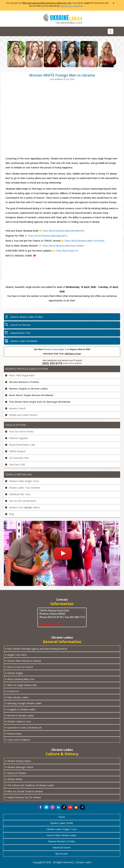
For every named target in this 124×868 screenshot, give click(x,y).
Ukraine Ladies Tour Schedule (23, 488)
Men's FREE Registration (20, 375)
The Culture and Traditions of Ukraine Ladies (29, 785)
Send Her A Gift (15, 464)
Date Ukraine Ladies (17, 697)
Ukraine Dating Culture (18, 761)
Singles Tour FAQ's (16, 655)
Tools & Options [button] (16, 425)
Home (62, 817)
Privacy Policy (13, 733)
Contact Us (12, 691)
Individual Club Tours (18, 494)
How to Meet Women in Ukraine (23, 661)
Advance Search (15, 408)
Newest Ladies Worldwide (24, 341)
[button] (76, 807)
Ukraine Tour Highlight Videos (23, 507)
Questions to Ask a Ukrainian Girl (23, 727)
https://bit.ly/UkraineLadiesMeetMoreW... (64, 231)
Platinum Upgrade (16, 438)
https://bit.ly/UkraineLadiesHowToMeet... (63, 246)
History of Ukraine (15, 773)
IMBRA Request (15, 451)
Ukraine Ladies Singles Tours (22, 481)
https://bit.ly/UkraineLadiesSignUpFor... (48, 236)
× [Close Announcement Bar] (114, 3)
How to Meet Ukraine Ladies (62, 835)
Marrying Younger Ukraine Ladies (23, 703)
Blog (10, 514)
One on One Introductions (21, 501)
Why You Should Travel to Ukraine (24, 791)
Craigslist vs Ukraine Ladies (20, 709)
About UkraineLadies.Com (20, 679)
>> (73, 6)
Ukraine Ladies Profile (62, 823)
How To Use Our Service (19, 667)
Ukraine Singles (14, 673)
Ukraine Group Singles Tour (57, 349)
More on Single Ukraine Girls (21, 685)
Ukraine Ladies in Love (18, 721)
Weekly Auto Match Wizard (21, 415)
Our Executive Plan (17, 458)
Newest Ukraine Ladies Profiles (27, 317)
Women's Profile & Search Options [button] (27, 369)
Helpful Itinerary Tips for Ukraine (23, 797)
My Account (62, 854)
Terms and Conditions (18, 740)
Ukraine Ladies (84, 862)
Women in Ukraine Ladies (19, 715)
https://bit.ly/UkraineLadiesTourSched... (85, 241)
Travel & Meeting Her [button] (18, 474)
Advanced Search (62, 847)
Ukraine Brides (14, 779)
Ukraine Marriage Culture (19, 767)
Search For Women (20, 325)
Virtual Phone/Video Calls (20, 445)
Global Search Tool (20, 333)
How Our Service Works (19, 432)
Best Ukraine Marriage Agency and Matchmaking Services (36, 649)
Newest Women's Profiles (62, 841)
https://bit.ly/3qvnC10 (67, 251)
